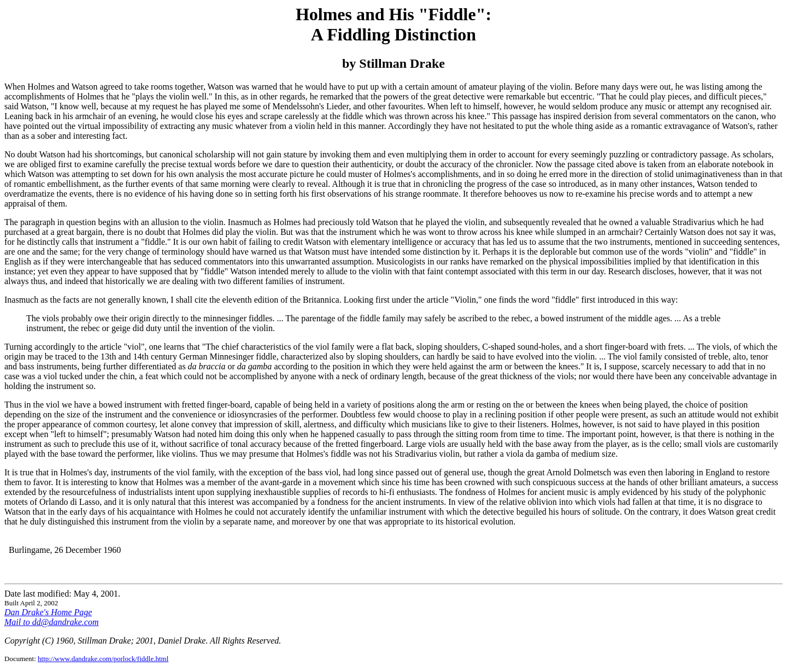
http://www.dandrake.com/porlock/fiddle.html (103, 659)
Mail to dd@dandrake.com (51, 622)
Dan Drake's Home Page (48, 612)
